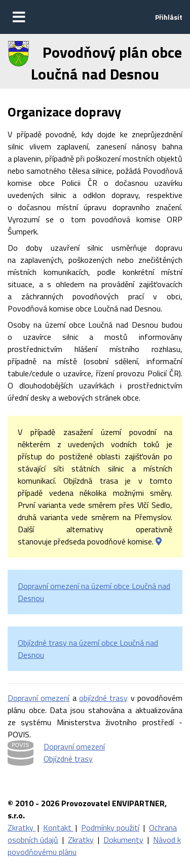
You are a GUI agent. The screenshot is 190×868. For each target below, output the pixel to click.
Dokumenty (123, 840)
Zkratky (22, 827)
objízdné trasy (103, 698)
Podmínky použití (110, 827)
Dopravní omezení (39, 698)
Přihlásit (169, 17)
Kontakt (58, 827)
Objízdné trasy (68, 759)
